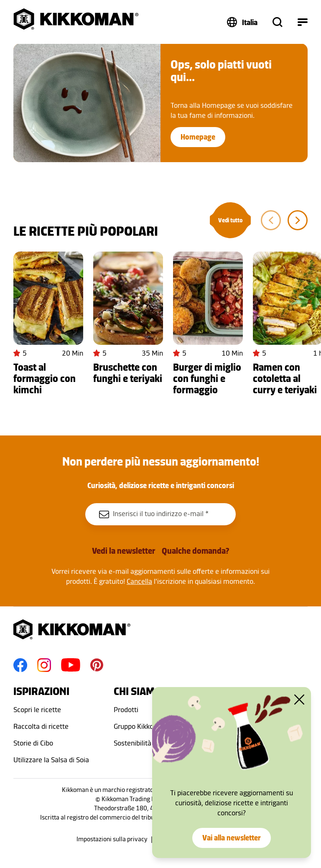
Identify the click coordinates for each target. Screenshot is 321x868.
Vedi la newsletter (124, 551)
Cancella (139, 581)
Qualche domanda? (195, 551)
